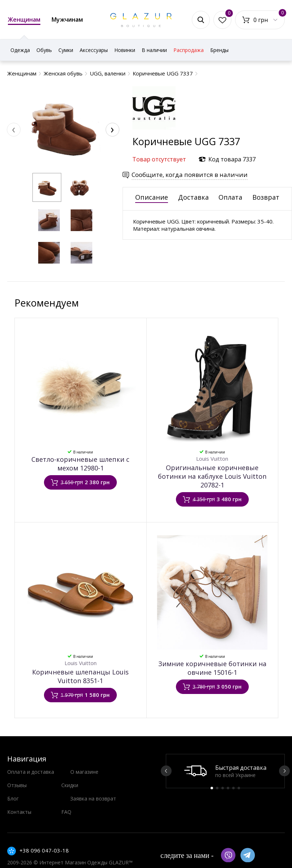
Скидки (70, 785)
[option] (225, 771)
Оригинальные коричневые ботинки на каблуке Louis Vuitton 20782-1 (212, 476)
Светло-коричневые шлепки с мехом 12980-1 (80, 464)
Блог (13, 798)
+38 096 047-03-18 (44, 850)
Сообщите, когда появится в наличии (190, 175)
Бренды (219, 50)
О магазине (84, 772)
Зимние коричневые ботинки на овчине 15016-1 (212, 668)
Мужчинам (67, 19)
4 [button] (228, 788)
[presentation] (14, 130)
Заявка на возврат (93, 798)
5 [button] (233, 788)
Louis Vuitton (212, 459)
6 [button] (239, 788)
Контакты (19, 812)
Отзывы (17, 785)
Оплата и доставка (31, 772)
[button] (47, 187)
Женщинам (24, 20)
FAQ (66, 812)
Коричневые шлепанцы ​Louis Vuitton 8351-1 (80, 676)
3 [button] (223, 788)
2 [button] (217, 788)
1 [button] (212, 788)
